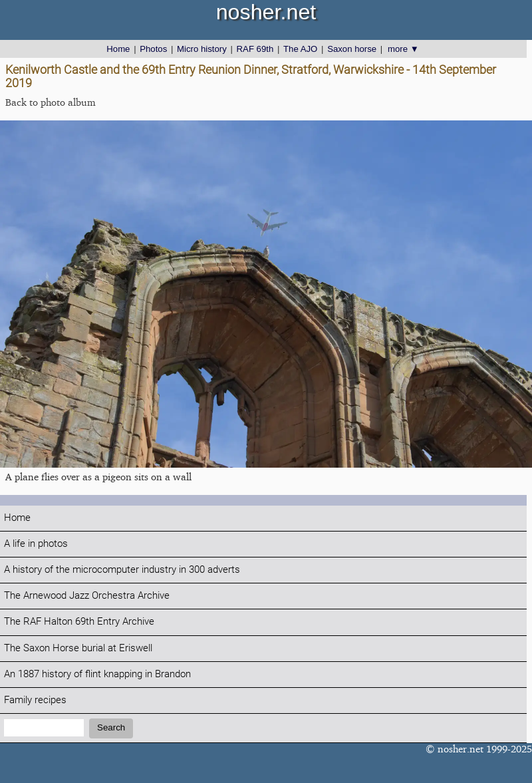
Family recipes (35, 700)
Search (111, 727)
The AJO (300, 49)
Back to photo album (51, 102)
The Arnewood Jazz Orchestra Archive (87, 596)
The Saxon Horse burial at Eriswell (78, 648)
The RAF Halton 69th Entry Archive (79, 622)
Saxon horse (352, 49)
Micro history (202, 49)
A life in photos (36, 544)
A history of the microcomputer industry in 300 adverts (122, 570)
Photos (153, 49)
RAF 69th (255, 49)
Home (118, 49)
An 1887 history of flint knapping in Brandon (97, 674)
